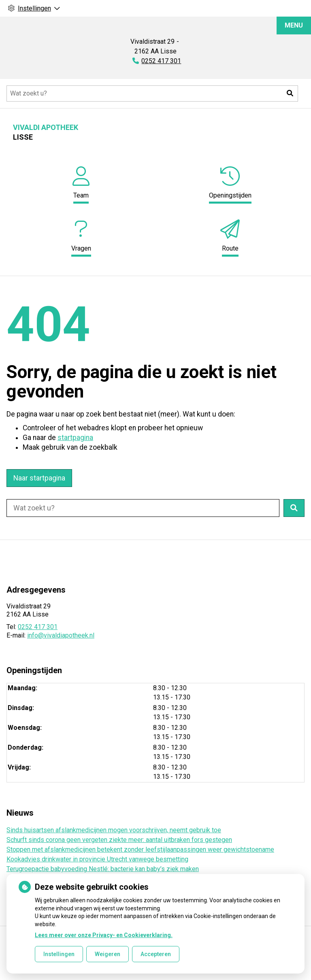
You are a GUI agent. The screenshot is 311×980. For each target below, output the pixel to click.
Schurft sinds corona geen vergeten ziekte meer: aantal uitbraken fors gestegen (119, 840)
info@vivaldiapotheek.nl (61, 635)
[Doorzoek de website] (152, 94)
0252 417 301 (38, 627)
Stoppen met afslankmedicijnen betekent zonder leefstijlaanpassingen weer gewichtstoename (140, 849)
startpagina (75, 438)
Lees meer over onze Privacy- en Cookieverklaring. (104, 935)
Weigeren (108, 954)
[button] (290, 94)
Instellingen (59, 954)
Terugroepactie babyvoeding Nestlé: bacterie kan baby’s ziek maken (103, 869)
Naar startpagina (39, 478)
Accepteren (156, 954)
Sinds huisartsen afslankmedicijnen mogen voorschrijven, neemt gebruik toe (114, 830)
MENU (294, 25)
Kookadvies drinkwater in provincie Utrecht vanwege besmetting (97, 859)
